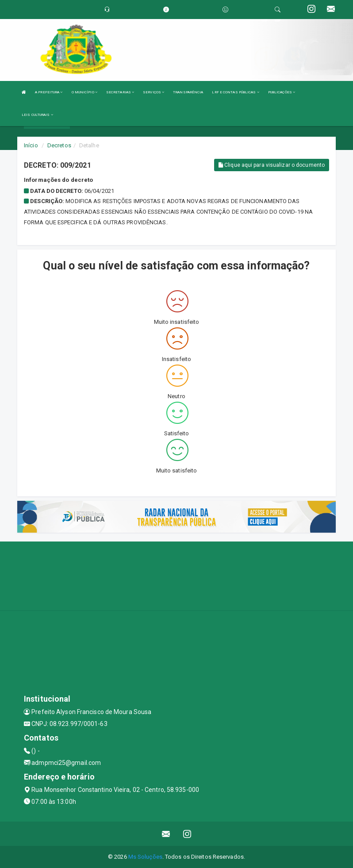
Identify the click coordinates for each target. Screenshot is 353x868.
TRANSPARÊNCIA (188, 92)
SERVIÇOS (153, 92)
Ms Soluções (145, 857)
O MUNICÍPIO (84, 92)
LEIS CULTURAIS (37, 115)
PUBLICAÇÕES (282, 92)
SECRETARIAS (120, 92)
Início (31, 145)
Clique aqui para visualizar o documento (272, 165)
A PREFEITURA (49, 92)
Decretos (59, 145)
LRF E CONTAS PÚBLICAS (235, 92)
